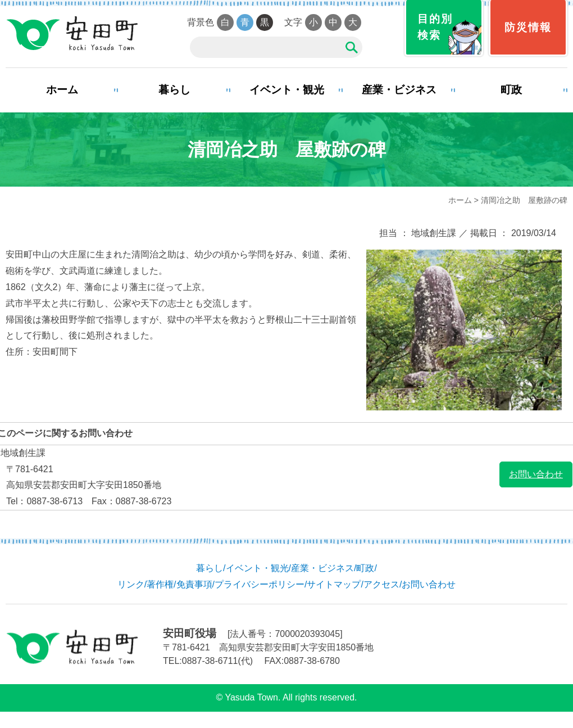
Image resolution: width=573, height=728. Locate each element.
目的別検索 (435, 27)
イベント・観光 (287, 90)
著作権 (160, 584)
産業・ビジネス (399, 90)
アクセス (381, 584)
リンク (131, 584)
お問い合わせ (536, 474)
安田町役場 (72, 34)
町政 (511, 90)
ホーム (62, 90)
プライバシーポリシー (260, 584)
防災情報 (528, 27)
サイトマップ (334, 584)
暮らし (174, 90)
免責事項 (194, 584)
